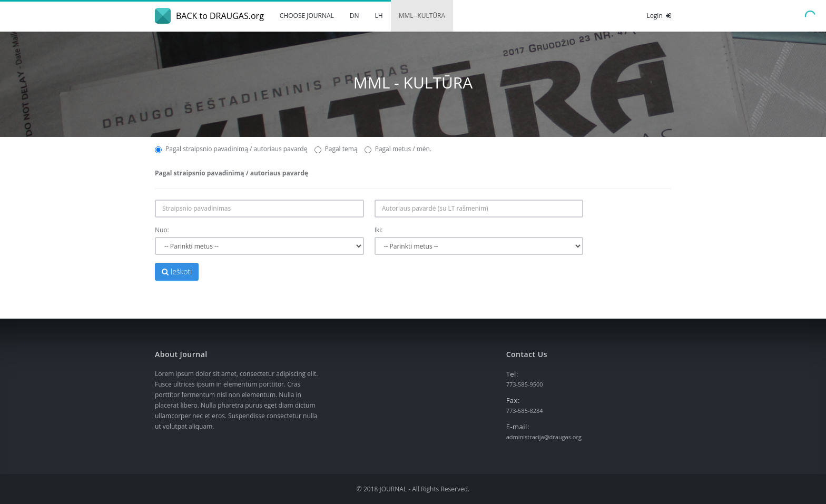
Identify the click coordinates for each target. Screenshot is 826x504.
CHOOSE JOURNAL (307, 16)
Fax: (513, 400)
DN (355, 16)
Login (659, 16)
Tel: (512, 374)
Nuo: (162, 230)
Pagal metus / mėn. (398, 149)
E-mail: (518, 427)
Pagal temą (336, 149)
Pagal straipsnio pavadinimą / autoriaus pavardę (231, 149)
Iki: (379, 230)
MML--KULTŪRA (422, 16)
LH (379, 16)
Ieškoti (177, 271)
